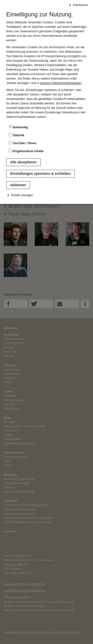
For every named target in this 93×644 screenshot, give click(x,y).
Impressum (80, 5)
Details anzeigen (22, 195)
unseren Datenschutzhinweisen (61, 83)
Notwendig (18, 127)
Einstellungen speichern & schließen (40, 174)
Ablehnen (18, 185)
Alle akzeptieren (23, 162)
